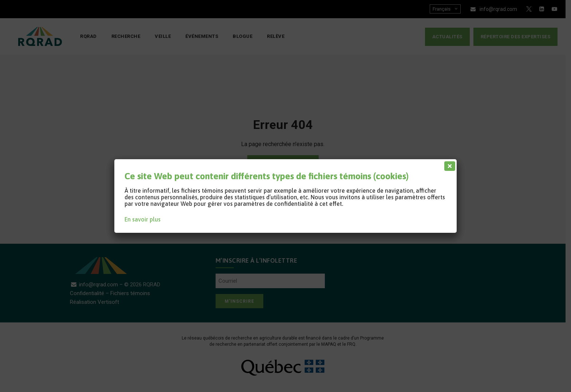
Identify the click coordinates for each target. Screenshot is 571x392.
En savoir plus (143, 219)
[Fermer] (448, 164)
